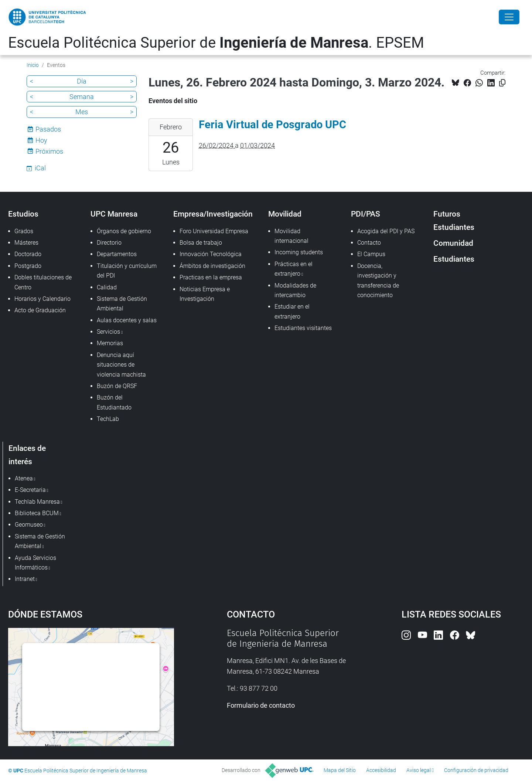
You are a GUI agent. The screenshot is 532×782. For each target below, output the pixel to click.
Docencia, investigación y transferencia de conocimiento (378, 280)
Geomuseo (29, 525)
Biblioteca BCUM (37, 513)
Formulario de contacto (261, 705)
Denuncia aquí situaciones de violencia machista (121, 365)
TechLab (108, 419)
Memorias (110, 343)
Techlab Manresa (37, 502)
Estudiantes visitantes (303, 328)
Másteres (26, 243)
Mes (82, 112)
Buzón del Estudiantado (114, 402)
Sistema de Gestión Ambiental (122, 304)
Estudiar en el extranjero (292, 311)
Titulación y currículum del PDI (127, 271)
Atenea (24, 478)
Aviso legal (419, 770)
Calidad (107, 287)
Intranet (25, 579)
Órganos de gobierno (124, 231)
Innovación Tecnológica (211, 254)
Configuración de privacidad (476, 770)
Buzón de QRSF (117, 386)
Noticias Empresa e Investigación (205, 294)
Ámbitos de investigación (212, 266)
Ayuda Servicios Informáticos (35, 563)
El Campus (371, 254)
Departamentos (117, 254)
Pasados (48, 129)
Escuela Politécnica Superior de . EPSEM (216, 43)
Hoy (41, 140)
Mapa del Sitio (340, 770)
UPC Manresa (114, 214)
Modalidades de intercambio (295, 290)
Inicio (33, 65)
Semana (82, 97)
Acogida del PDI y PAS (386, 231)
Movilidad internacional (291, 236)
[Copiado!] (502, 83)
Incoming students (299, 252)
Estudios (23, 214)
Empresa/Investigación (213, 214)
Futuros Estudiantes (454, 220)
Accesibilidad (381, 770)
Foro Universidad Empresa (214, 231)
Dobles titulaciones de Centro (43, 282)
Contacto (369, 243)
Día (82, 81)
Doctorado (28, 254)
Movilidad (285, 214)
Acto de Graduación (40, 310)
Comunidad (453, 243)
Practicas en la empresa (211, 277)
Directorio (109, 243)
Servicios (108, 332)
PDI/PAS (366, 214)
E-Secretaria (30, 490)
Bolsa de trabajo (201, 243)
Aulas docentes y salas (127, 320)
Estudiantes (454, 259)
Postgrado (28, 266)
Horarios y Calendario (42, 299)
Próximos (49, 151)
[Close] (509, 17)
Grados (24, 231)
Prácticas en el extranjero (294, 269)
